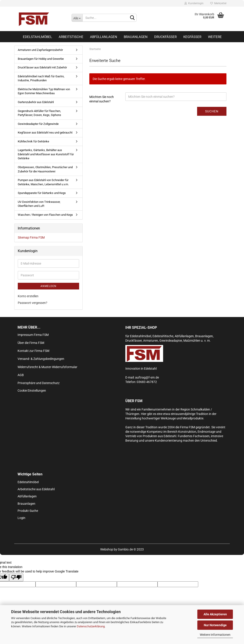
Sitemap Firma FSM (31, 237)
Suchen (212, 111)
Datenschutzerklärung (91, 626)
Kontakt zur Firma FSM (33, 351)
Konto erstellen (28, 296)
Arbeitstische (71, 37)
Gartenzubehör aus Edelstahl (36, 102)
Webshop (107, 549)
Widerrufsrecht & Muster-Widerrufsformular (47, 367)
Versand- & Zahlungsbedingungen (41, 359)
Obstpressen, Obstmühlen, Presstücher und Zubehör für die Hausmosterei (45, 169)
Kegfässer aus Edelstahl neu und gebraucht (45, 133)
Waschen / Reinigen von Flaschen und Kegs (45, 215)
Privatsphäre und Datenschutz (39, 383)
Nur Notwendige (215, 625)
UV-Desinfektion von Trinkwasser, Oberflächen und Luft (39, 204)
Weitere (215, 37)
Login (21, 518)
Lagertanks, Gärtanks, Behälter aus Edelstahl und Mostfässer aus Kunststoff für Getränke (46, 154)
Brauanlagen (136, 37)
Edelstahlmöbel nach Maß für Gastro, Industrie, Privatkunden (41, 78)
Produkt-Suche (28, 511)
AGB (21, 375)
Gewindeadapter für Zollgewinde (38, 124)
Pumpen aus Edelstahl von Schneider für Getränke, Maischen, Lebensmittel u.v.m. (43, 182)
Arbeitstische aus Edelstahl (36, 489)
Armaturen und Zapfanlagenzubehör (40, 50)
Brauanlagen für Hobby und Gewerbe (41, 59)
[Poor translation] (16, 577)
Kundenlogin (194, 3)
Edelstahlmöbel (37, 37)
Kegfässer (192, 37)
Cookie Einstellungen (32, 391)
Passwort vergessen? (33, 303)
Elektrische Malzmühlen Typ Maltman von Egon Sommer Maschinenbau (44, 91)
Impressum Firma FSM (33, 335)
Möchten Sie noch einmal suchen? (102, 99)
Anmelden (48, 286)
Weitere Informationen (215, 635)
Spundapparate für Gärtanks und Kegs (42, 193)
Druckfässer (165, 37)
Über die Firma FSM (31, 343)
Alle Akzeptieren (215, 614)
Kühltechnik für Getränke (33, 141)
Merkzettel (218, 3)
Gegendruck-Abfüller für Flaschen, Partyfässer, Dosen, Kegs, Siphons (39, 113)
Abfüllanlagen (104, 37)
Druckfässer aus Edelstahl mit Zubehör (42, 67)
